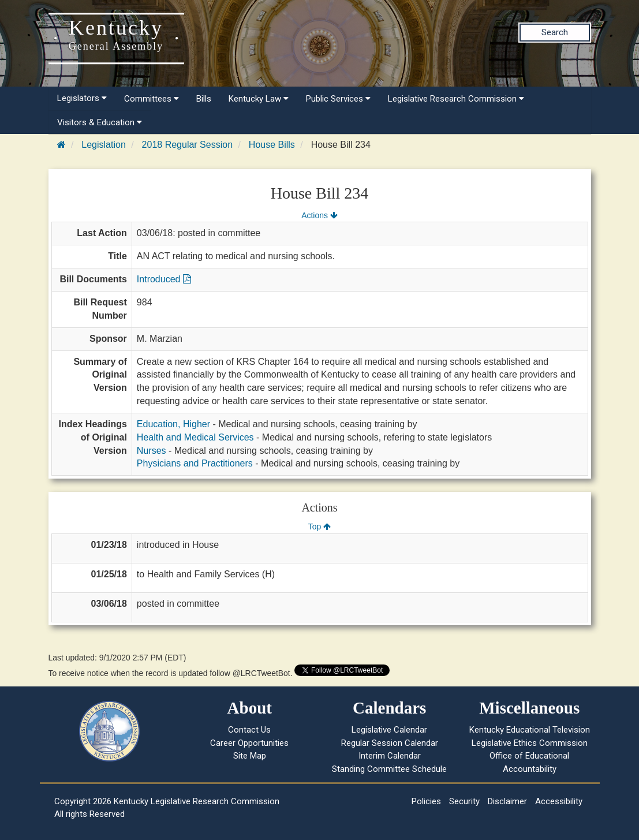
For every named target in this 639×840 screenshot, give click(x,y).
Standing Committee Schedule (389, 769)
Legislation (104, 145)
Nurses (152, 451)
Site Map (250, 756)
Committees (152, 99)
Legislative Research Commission (456, 99)
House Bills (272, 145)
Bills (204, 99)
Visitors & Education (100, 122)
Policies (426, 801)
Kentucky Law (259, 99)
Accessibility (559, 801)
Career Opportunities (249, 743)
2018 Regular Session (187, 145)
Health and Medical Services (195, 437)
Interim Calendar (390, 756)
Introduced (164, 279)
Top (319, 527)
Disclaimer (507, 801)
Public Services (338, 99)
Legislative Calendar (389, 730)
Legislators (82, 98)
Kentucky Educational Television (530, 730)
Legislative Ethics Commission (530, 743)
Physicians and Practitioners (195, 463)
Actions (319, 215)
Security (464, 801)
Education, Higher (173, 424)
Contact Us (249, 730)
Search (555, 32)
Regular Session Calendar (390, 743)
